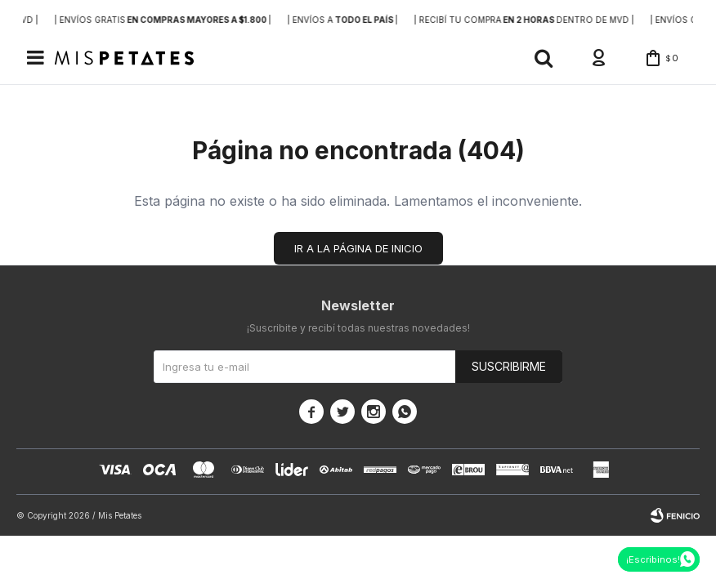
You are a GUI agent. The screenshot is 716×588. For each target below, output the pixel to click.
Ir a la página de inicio (358, 248)
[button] (544, 58)
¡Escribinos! (653, 559)
